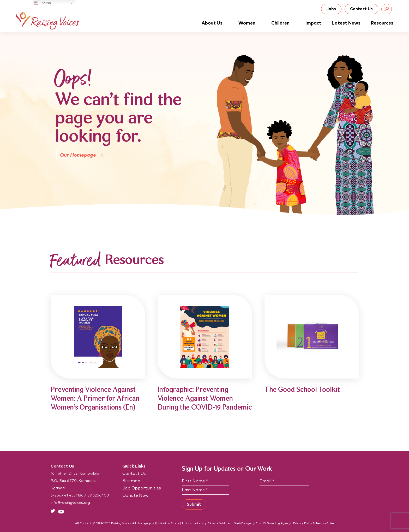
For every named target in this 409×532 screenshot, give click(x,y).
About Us (215, 23)
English (42, 3)
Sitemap (131, 481)
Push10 (261, 523)
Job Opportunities (142, 488)
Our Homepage (81, 155)
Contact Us (361, 9)
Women (250, 23)
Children (283, 23)
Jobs (331, 9)
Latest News (346, 23)
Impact (313, 23)
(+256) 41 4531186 (67, 495)
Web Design (243, 523)
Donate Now (136, 495)
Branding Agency (279, 523)
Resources (382, 23)
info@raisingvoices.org (70, 503)
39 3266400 (98, 495)
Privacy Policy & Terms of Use (314, 523)
